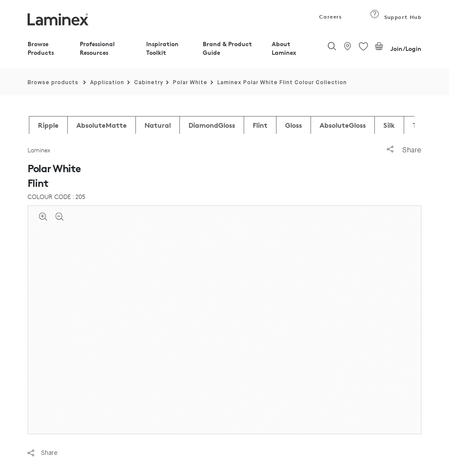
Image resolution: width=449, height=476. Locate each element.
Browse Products (41, 48)
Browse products (53, 83)
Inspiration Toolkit (162, 48)
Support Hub (396, 17)
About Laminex (284, 48)
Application (107, 83)
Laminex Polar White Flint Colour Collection (282, 83)
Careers (330, 17)
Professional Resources (97, 48)
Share (404, 150)
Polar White (190, 83)
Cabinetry (149, 83)
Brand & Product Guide (227, 48)
